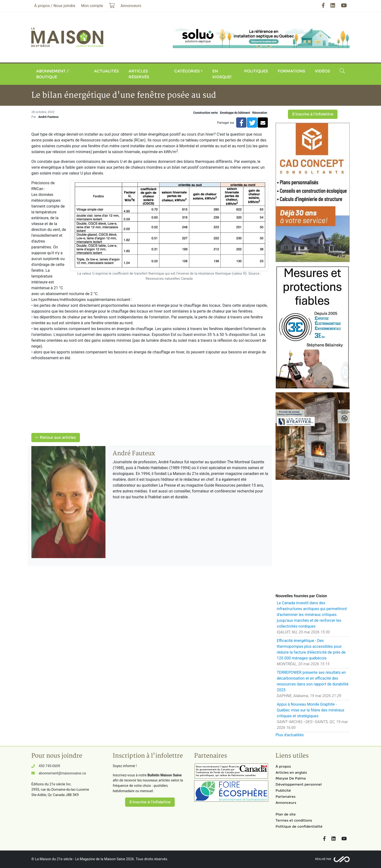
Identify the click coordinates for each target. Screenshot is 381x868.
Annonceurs (286, 803)
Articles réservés (139, 74)
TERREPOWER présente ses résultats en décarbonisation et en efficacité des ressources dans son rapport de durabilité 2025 (313, 681)
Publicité (283, 790)
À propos (283, 766)
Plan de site (286, 814)
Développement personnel (299, 784)
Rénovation (260, 113)
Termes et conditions (294, 820)
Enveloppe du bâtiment (235, 113)
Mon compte (92, 6)
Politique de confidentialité (299, 826)
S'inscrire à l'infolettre (313, 114)
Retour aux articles (56, 437)
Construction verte (206, 113)
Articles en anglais (291, 772)
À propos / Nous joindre (55, 6)
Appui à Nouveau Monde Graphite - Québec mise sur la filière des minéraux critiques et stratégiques (311, 710)
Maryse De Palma (291, 778)
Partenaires (286, 797)
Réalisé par (323, 859)
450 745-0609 (49, 766)
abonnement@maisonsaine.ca (62, 773)
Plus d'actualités (290, 735)
